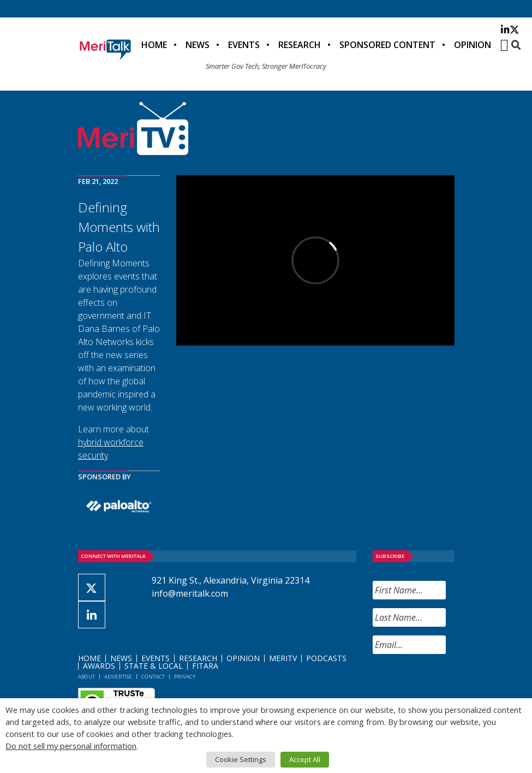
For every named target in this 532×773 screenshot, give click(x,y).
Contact (153, 677)
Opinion (473, 45)
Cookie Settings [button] (241, 759)
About (86, 677)
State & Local (154, 666)
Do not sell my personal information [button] (71, 746)
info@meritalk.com (190, 593)
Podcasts (326, 658)
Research (300, 45)
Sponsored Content (387, 45)
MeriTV (283, 658)
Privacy (185, 677)
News (198, 45)
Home (154, 45)
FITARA (205, 666)
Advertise (118, 677)
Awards (99, 666)
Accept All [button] (305, 759)
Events (244, 45)
